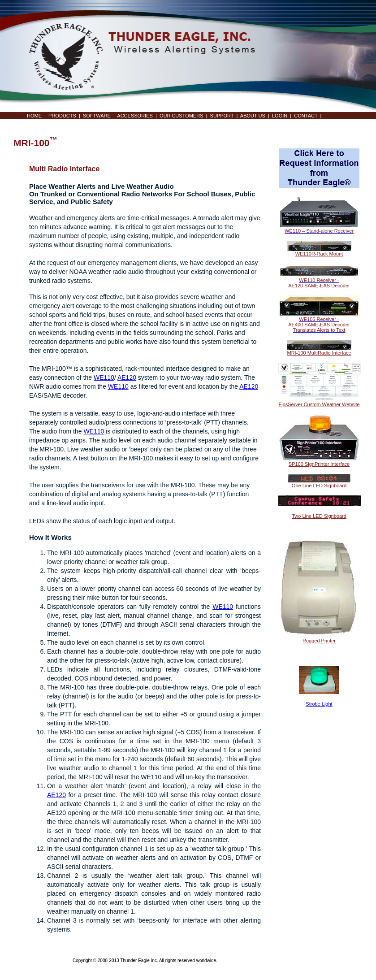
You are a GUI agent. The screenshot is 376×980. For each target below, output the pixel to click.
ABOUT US (253, 116)
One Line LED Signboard (319, 486)
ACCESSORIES (135, 116)
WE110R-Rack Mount (319, 254)
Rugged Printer (319, 641)
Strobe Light (319, 704)
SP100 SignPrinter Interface (319, 464)
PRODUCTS (62, 116)
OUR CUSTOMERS (182, 116)
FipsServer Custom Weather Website (319, 404)
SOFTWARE (97, 116)
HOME (34, 116)
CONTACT (306, 116)
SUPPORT (222, 116)
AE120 (127, 377)
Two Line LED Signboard (319, 516)
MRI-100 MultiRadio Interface (319, 353)
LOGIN (280, 116)
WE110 (104, 377)
